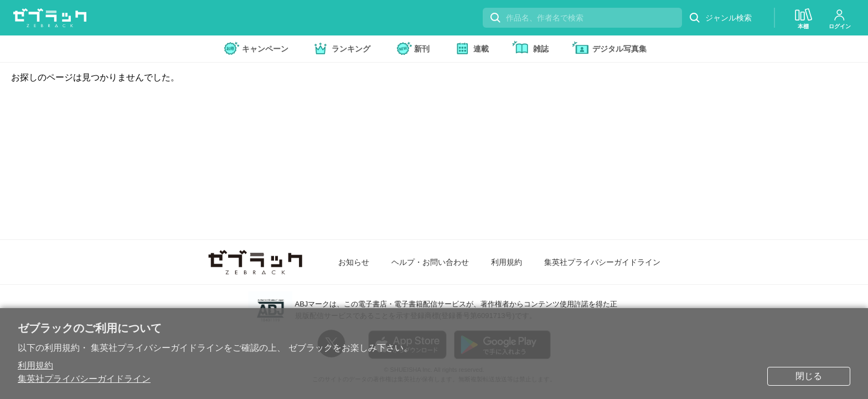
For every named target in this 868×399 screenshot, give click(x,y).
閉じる (809, 376)
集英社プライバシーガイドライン (84, 379)
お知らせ (354, 262)
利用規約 (35, 365)
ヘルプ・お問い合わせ (430, 262)
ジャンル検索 (720, 18)
